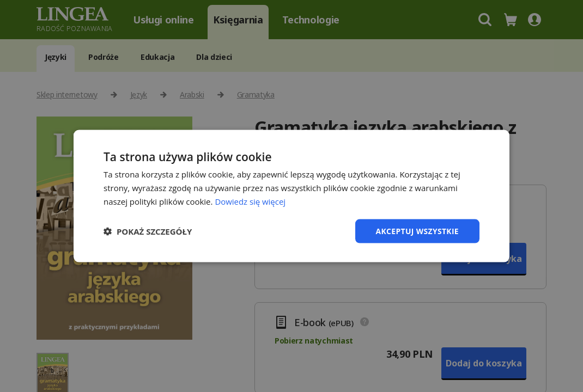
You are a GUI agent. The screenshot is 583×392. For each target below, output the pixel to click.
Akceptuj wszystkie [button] (417, 231)
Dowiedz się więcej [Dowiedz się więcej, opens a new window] (250, 201)
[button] (148, 231)
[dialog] (291, 196)
